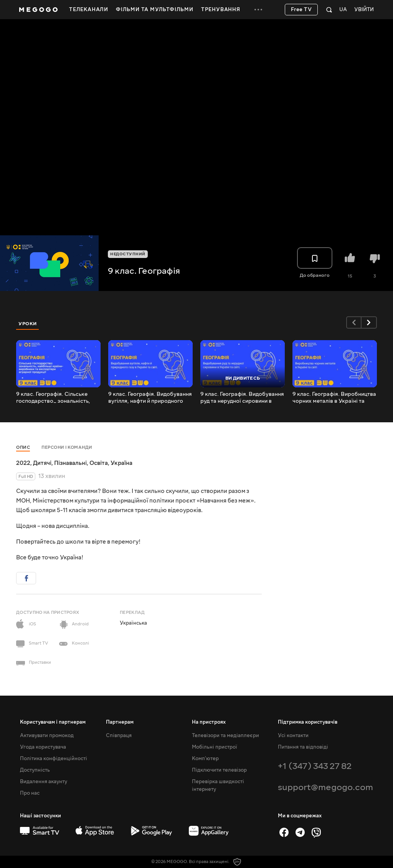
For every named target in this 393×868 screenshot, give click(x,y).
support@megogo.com (325, 787)
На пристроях (209, 722)
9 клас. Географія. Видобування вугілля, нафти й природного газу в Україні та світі (150, 398)
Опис (23, 447)
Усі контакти (293, 736)
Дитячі (42, 463)
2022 (23, 463)
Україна (121, 463)
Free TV (301, 10)
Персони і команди (67, 447)
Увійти (364, 10)
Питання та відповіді (303, 747)
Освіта (99, 463)
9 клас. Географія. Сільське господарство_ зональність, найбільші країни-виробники (54, 398)
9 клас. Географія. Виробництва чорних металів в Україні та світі (334, 398)
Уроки (28, 324)
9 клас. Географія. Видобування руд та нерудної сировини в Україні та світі (242, 398)
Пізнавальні (70, 463)
